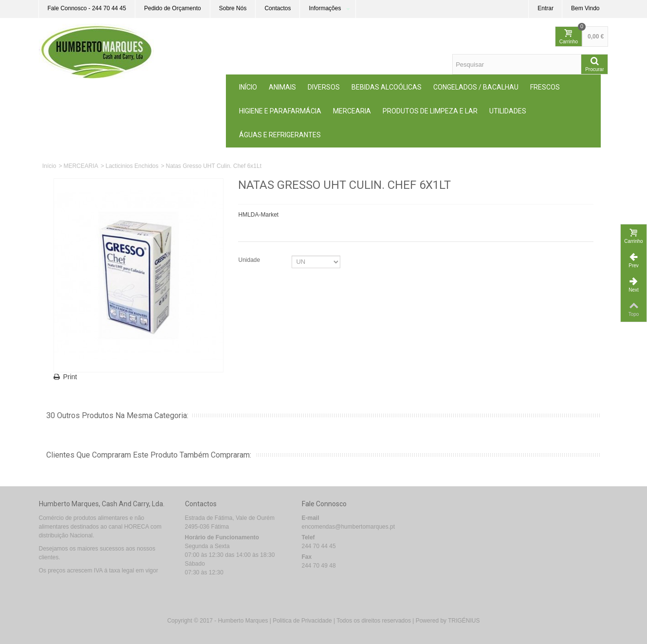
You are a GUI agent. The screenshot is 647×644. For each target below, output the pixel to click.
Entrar (545, 8)
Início (248, 87)
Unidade (250, 260)
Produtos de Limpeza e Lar (430, 111)
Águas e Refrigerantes (280, 135)
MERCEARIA (352, 111)
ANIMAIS (282, 87)
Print (70, 377)
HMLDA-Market (258, 215)
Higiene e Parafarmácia (280, 111)
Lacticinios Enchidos (132, 166)
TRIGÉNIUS (464, 621)
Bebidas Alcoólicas (387, 87)
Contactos (277, 8)
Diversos (324, 87)
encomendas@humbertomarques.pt (349, 527)
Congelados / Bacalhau (476, 87)
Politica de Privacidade (302, 621)
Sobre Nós (233, 8)
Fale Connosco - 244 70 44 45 (87, 8)
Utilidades (508, 111)
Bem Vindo (585, 8)
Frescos (545, 87)
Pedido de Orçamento (173, 8)
